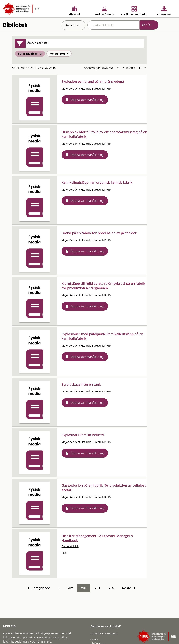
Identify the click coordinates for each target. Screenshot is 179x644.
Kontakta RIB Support (104, 633)
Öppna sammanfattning (87, 100)
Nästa (129, 588)
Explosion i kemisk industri (83, 435)
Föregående (39, 588)
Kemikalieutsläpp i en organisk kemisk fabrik (97, 182)
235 (111, 588)
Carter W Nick (70, 546)
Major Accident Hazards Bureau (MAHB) (86, 89)
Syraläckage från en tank (81, 384)
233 (84, 588)
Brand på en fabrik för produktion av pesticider (99, 233)
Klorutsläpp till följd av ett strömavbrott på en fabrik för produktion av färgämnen (103, 286)
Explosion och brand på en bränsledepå (93, 81)
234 (98, 588)
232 (70, 588)
